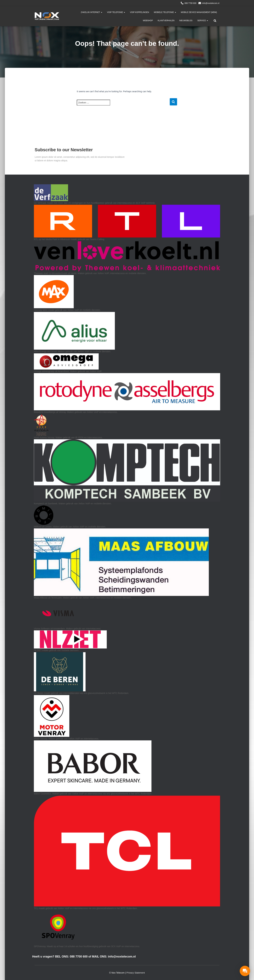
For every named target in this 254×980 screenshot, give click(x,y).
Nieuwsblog (186, 21)
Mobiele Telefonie (165, 12)
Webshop (148, 21)
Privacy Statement (136, 973)
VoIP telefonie (116, 12)
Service (203, 21)
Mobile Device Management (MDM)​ (199, 12)
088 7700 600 (190, 3)
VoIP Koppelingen (139, 12)
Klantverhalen (166, 21)
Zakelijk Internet (92, 12)
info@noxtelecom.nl (211, 3)
